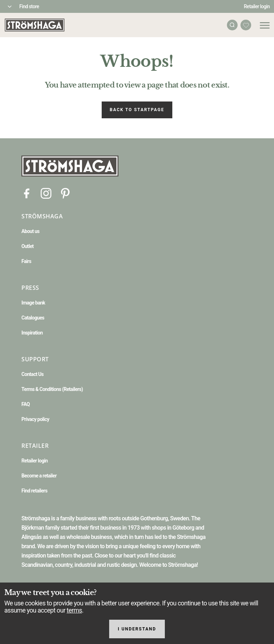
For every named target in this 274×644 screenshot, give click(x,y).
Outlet (27, 246)
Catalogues (33, 318)
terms (74, 610)
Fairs (26, 261)
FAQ (26, 404)
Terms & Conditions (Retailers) (52, 389)
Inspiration (32, 333)
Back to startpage (137, 110)
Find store (29, 6)
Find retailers (34, 491)
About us (31, 231)
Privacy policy (35, 419)
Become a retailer (39, 476)
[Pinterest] (65, 193)
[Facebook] (27, 193)
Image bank (33, 303)
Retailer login (257, 6)
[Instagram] (46, 193)
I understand (137, 629)
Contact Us (32, 374)
